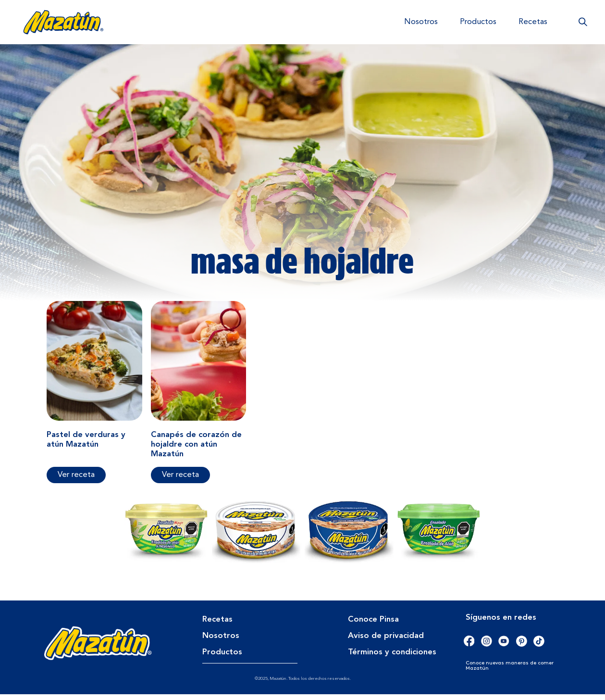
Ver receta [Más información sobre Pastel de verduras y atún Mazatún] (76, 481)
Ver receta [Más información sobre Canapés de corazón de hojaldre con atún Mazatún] (180, 481)
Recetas (533, 22)
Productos (478, 22)
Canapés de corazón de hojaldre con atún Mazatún (196, 450)
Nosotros (421, 22)
